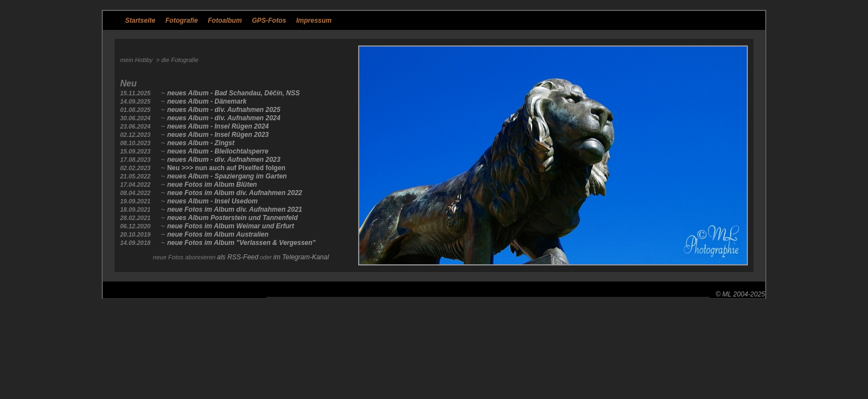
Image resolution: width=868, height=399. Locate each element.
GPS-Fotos (269, 21)
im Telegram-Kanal (301, 257)
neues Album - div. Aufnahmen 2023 (224, 160)
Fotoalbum (225, 21)
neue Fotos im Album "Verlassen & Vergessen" (241, 243)
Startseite (140, 21)
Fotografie (182, 21)
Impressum (314, 21)
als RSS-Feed (238, 257)
